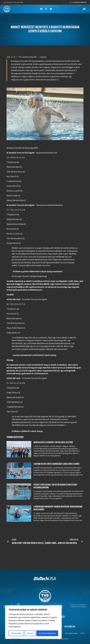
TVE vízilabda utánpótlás (28, 57)
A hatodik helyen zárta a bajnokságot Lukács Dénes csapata (56, 464)
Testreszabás (16, 633)
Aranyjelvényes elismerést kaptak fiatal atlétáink (53, 442)
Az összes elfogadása (47, 633)
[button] (84, 9)
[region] (33, 622)
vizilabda (43, 57)
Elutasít (30, 633)
